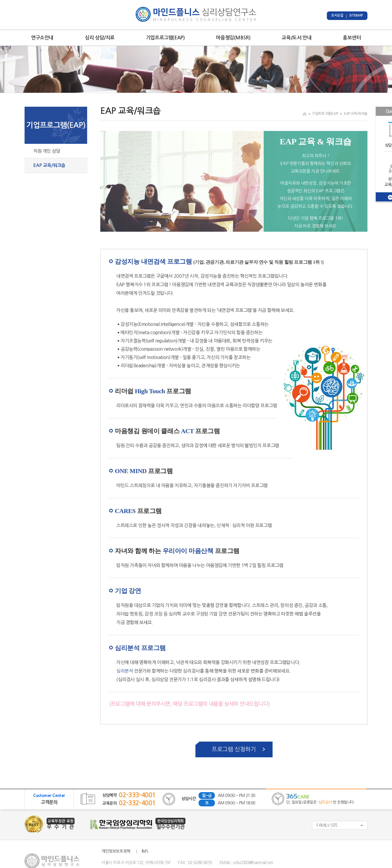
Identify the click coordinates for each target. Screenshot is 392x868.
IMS (145, 851)
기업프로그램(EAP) (165, 38)
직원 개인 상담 (47, 151)
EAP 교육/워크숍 (49, 165)
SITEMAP (356, 15)
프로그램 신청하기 (234, 749)
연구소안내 (42, 38)
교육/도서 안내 (297, 38)
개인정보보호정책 (116, 851)
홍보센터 (352, 38)
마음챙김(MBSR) (233, 38)
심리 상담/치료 (100, 38)
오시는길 (337, 15)
